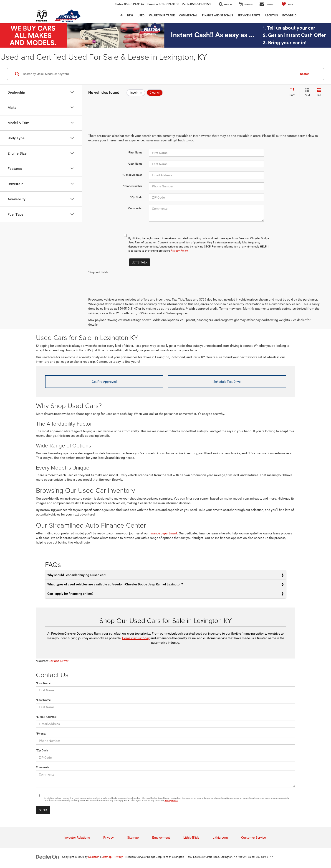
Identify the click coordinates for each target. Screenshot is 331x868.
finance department (163, 533)
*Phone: (41, 734)
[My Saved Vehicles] (288, 4)
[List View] (319, 93)
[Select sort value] (293, 92)
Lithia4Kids (191, 837)
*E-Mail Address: (46, 717)
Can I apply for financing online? (70, 594)
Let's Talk (140, 262)
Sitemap (133, 837)
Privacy (109, 837)
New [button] (130, 15)
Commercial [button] (188, 15)
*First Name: (44, 683)
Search (305, 74)
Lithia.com (220, 837)
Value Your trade (162, 15)
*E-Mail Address (132, 175)
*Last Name (135, 164)
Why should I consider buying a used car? (77, 575)
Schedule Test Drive (227, 382)
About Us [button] (271, 15)
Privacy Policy (179, 251)
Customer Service (253, 837)
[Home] (121, 15)
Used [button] (141, 15)
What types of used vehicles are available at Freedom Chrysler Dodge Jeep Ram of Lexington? (115, 584)
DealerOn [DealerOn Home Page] (94, 857)
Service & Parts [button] (249, 15)
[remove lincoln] (136, 93)
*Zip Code (136, 197)
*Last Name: (44, 700)
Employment (161, 837)
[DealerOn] (48, 857)
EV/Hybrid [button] (289, 15)
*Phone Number (132, 186)
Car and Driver (58, 661)
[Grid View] (306, 93)
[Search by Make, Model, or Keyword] (159, 74)
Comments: (135, 208)
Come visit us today (136, 638)
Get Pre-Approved (104, 382)
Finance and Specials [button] (217, 15)
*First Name (135, 153)
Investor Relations (77, 837)
